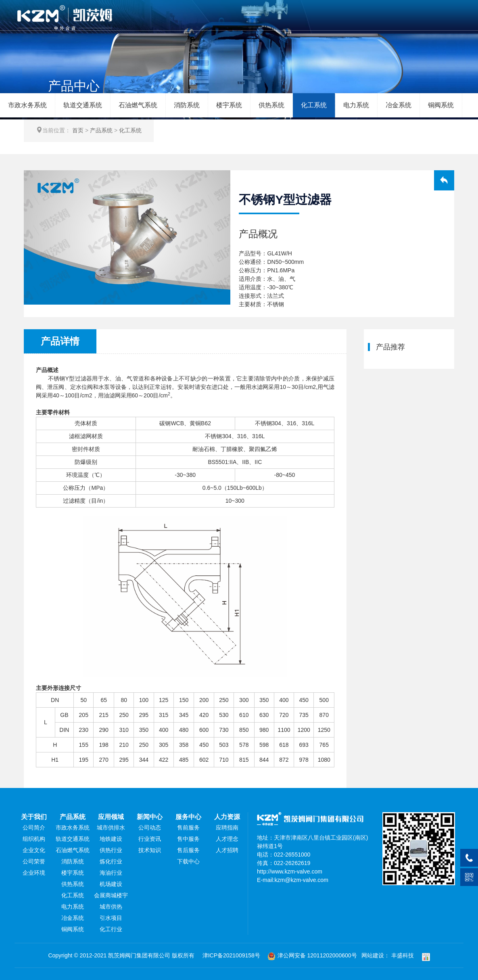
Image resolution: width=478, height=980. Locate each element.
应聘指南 (227, 827)
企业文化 (34, 850)
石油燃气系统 (138, 105)
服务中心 (188, 817)
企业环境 (34, 873)
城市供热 (111, 907)
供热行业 (111, 850)
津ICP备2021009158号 (231, 955)
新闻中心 (150, 817)
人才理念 (227, 839)
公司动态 (150, 827)
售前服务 (188, 827)
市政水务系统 (27, 105)
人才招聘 (227, 850)
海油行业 (111, 873)
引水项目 (111, 918)
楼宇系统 (229, 105)
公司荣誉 (34, 861)
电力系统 (356, 105)
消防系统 (187, 105)
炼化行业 (111, 861)
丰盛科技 (403, 955)
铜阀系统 (441, 105)
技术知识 (150, 850)
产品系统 (101, 130)
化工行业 (111, 929)
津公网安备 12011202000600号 (312, 955)
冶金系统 (399, 105)
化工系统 (314, 105)
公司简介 (34, 827)
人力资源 (227, 817)
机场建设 (111, 884)
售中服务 (188, 839)
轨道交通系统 (83, 105)
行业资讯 (150, 839)
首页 (78, 130)
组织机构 (34, 839)
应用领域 (111, 817)
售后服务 (188, 850)
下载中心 (188, 861)
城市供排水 (111, 827)
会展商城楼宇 (111, 895)
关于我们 (34, 817)
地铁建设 (111, 839)
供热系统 (271, 105)
